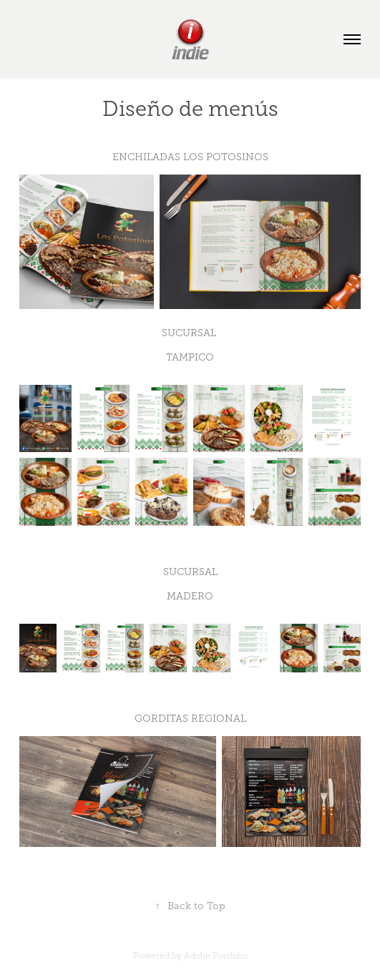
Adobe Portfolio (216, 956)
